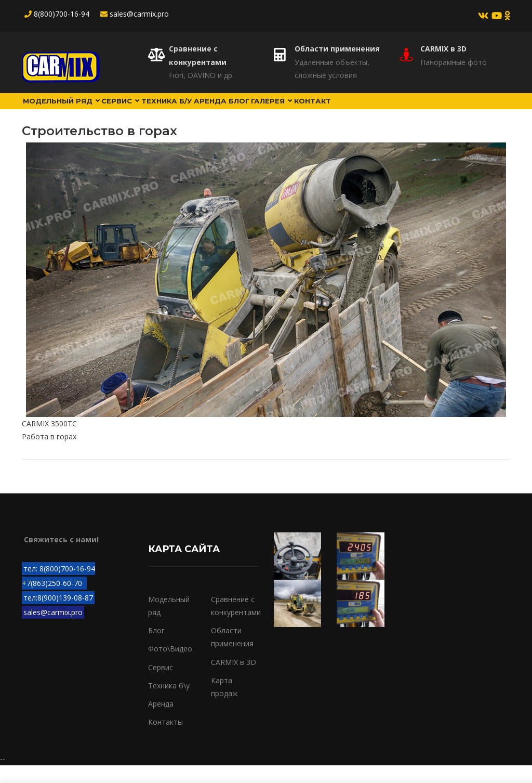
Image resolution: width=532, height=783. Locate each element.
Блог (287, 110)
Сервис (139, 110)
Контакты (165, 740)
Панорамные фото (454, 62)
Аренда (249, 110)
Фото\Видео (170, 667)
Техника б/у (195, 110)
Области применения (337, 49)
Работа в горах (49, 455)
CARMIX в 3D (443, 49)
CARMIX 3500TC (49, 442)
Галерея (330, 110)
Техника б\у (169, 704)
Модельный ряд (68, 110)
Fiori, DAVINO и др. (201, 75)
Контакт (381, 110)
